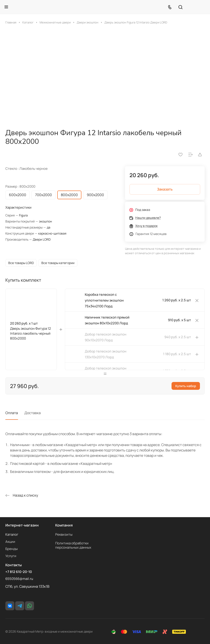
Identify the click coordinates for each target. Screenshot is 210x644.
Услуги (11, 556)
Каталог (12, 534)
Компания (64, 525)
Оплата (12, 415)
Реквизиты (64, 534)
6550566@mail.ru (19, 579)
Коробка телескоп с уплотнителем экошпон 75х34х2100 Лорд (104, 302)
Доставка (33, 415)
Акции (10, 542)
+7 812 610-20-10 (19, 572)
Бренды (12, 549)
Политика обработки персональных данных (73, 545)
